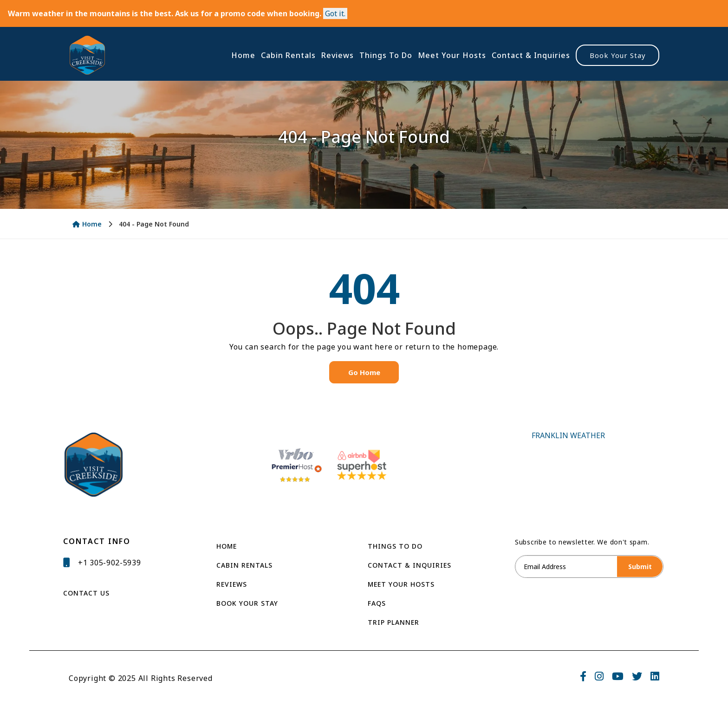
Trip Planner (393, 622)
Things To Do (386, 55)
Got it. (335, 13)
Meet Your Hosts (452, 55)
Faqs (377, 603)
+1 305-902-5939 (110, 563)
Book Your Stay (618, 55)
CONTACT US (86, 593)
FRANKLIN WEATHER (568, 465)
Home (243, 55)
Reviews (338, 55)
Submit (640, 567)
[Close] (335, 13)
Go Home (364, 372)
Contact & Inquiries (531, 55)
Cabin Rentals (288, 55)
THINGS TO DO (395, 546)
